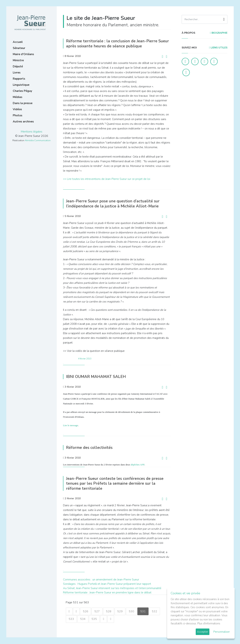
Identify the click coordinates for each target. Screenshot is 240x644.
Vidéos (17, 109)
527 (98, 611)
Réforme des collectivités (90, 447)
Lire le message (71, 425)
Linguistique (21, 85)
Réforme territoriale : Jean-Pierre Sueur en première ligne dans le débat (107, 593)
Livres (17, 73)
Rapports (19, 79)
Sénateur (19, 48)
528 (110, 611)
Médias (18, 97)
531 (146, 611)
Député (18, 66)
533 (71, 619)
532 (158, 611)
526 (87, 611)
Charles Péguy (22, 91)
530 (134, 611)
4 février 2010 (85, 359)
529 (122, 611)
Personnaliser (222, 632)
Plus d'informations (209, 623)
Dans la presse (23, 103)
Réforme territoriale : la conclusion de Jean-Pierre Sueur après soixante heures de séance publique (114, 43)
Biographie (219, 33)
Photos (18, 115)
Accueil (18, 42)
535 (95, 619)
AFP (142, 465)
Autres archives (23, 122)
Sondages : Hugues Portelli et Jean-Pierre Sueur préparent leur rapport (107, 584)
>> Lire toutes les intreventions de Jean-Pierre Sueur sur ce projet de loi (107, 179)
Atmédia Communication (38, 140)
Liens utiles (218, 48)
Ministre (18, 60)
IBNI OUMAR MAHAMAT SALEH (97, 377)
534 (83, 619)
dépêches (135, 465)
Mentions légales (32, 132)
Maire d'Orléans (23, 54)
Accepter (203, 632)
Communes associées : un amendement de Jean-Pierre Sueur (101, 580)
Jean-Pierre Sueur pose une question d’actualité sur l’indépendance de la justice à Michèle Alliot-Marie (116, 204)
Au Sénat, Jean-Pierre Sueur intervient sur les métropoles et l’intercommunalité (112, 588)
